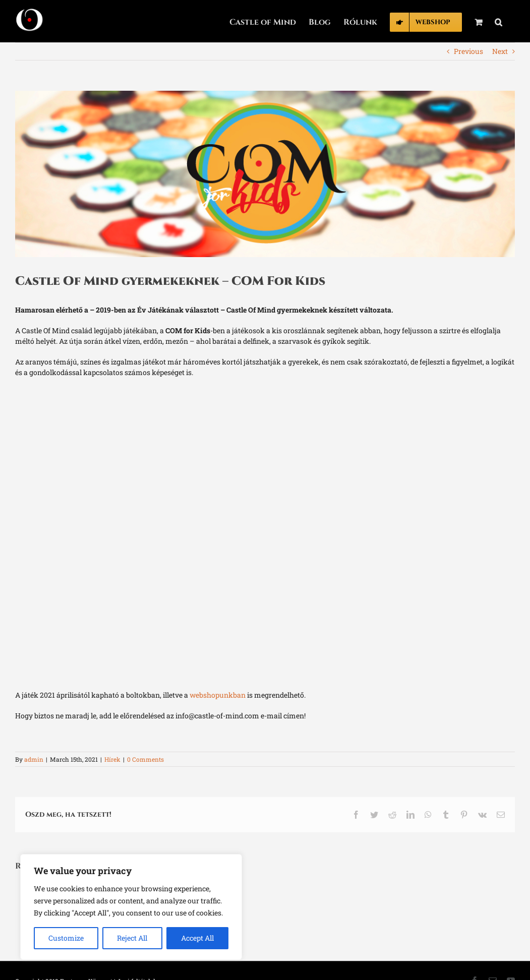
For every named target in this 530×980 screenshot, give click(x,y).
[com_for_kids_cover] (265, 174)
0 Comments (145, 759)
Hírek (112, 759)
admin (34, 759)
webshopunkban (218, 695)
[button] (498, 21)
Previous (468, 51)
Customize (66, 938)
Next (500, 51)
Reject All (132, 938)
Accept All (197, 938)
